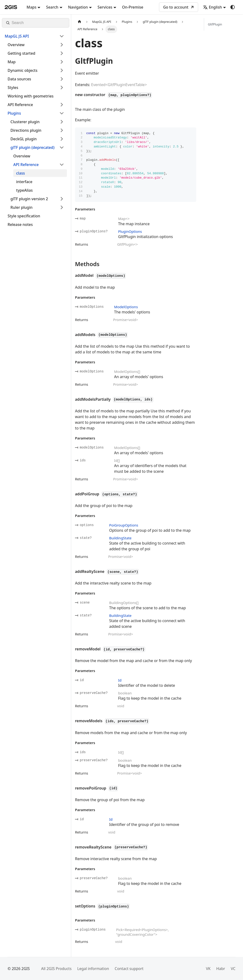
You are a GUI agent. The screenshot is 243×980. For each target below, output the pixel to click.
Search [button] (52, 7)
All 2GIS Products (56, 969)
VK (208, 969)
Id (120, 680)
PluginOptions (130, 231)
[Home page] (79, 22)
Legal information (93, 969)
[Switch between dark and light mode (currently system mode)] (233, 7)
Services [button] (105, 7)
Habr (221, 969)
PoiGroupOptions (124, 525)
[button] (34, 36)
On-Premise (133, 7)
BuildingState (120, 538)
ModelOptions (126, 307)
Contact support (129, 969)
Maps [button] (32, 7)
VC (233, 969)
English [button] (212, 7)
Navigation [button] (78, 7)
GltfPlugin (215, 24)
